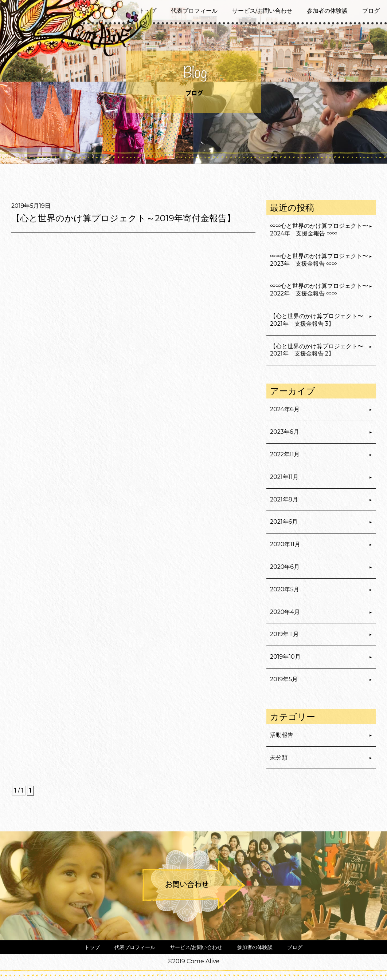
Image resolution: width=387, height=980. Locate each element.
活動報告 (282, 735)
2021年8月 (284, 499)
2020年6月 (285, 567)
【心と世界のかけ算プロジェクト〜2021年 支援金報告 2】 (317, 350)
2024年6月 (285, 409)
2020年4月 (285, 612)
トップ (92, 947)
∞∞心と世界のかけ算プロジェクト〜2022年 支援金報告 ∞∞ (319, 290)
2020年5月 (285, 589)
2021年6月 (284, 522)
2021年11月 (284, 477)
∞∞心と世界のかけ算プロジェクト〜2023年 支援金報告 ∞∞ (319, 260)
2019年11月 (284, 634)
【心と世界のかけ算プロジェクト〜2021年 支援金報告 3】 (317, 320)
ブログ (371, 11)
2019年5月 (284, 679)
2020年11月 (285, 544)
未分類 (279, 757)
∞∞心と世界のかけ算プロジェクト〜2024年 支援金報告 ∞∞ (319, 230)
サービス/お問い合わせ (262, 11)
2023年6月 (285, 432)
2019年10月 (285, 657)
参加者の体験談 (327, 11)
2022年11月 (285, 454)
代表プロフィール (194, 11)
